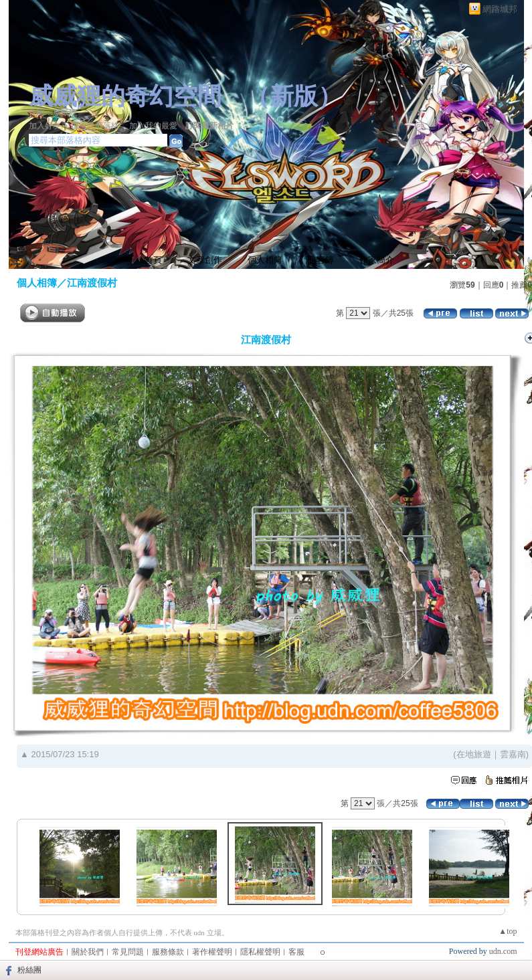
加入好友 (45, 126)
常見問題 (128, 952)
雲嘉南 (513, 754)
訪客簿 (321, 260)
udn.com (503, 951)
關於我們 (88, 952)
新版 (294, 96)
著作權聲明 (212, 952)
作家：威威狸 (53, 112)
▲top (508, 931)
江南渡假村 (92, 283)
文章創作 (205, 260)
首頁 (153, 260)
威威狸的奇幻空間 (125, 96)
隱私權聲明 (260, 952)
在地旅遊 (474, 754)
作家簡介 (377, 260)
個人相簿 (265, 260)
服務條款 (168, 952)
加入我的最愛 (153, 126)
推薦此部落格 (95, 126)
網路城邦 (500, 9)
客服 (296, 952)
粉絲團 (29, 970)
